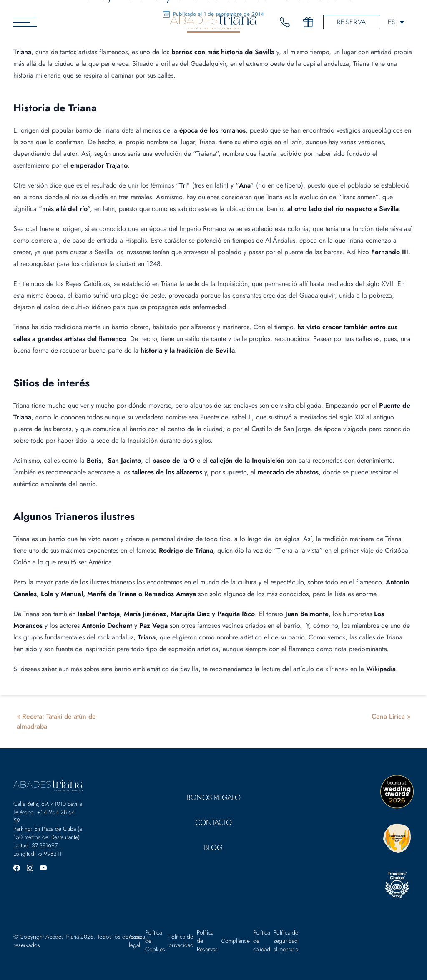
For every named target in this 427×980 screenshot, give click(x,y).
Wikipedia (381, 669)
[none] (396, 22)
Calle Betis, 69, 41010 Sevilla (48, 804)
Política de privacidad (181, 941)
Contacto (213, 822)
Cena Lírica (388, 716)
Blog (213, 847)
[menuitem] (396, 22)
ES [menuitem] (391, 22)
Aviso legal (135, 941)
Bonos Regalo (213, 797)
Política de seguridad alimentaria (286, 941)
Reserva (352, 22)
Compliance (235, 941)
